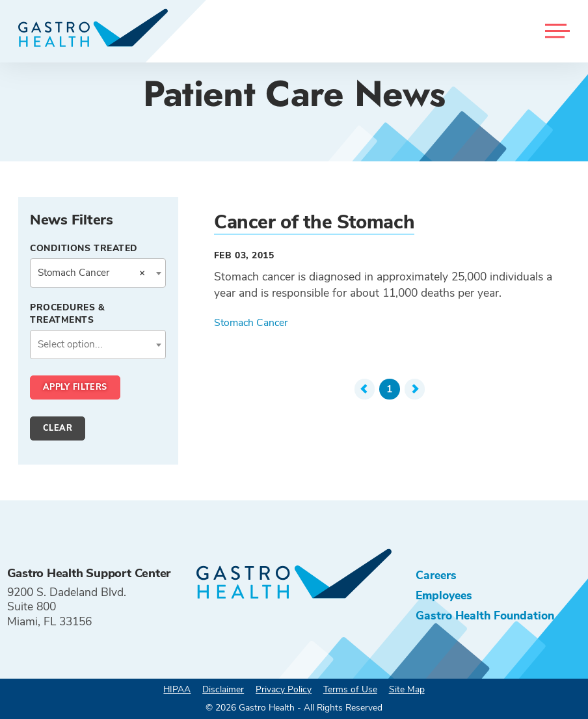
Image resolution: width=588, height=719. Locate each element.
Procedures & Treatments (68, 314)
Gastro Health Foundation (485, 616)
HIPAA (177, 689)
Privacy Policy (284, 689)
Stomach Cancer (251, 323)
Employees (444, 595)
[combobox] (98, 273)
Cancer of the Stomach (314, 222)
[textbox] (98, 344)
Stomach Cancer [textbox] (91, 273)
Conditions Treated (84, 248)
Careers (436, 575)
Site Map (407, 689)
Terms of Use (350, 689)
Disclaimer (223, 689)
